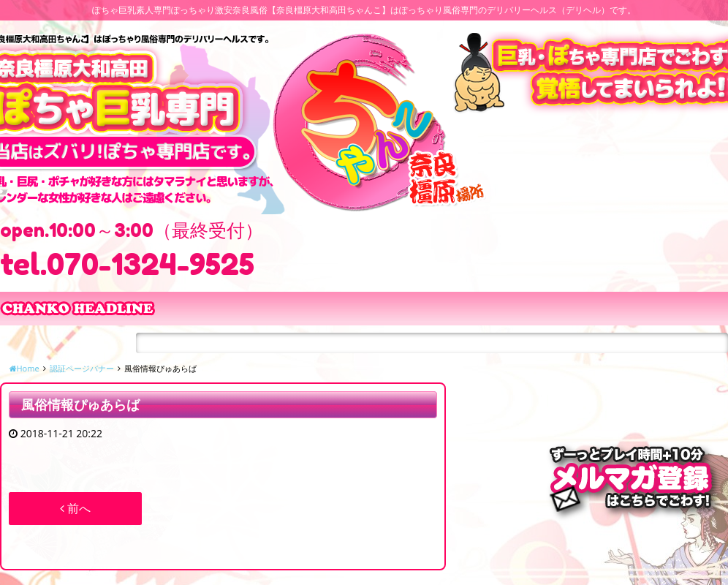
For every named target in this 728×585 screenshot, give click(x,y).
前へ (75, 508)
